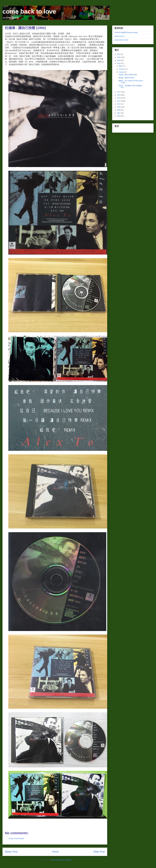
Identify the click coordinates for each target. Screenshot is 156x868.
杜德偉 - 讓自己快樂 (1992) (128, 75)
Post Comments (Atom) (61, 860)
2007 (119, 113)
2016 (119, 95)
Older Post (99, 852)
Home (55, 852)
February (122, 69)
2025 (119, 54)
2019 (119, 60)
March (121, 66)
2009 (119, 107)
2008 (119, 110)
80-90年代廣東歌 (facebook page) (126, 32)
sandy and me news (121, 40)
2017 (119, 92)
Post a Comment (16, 838)
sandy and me (119, 36)
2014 (119, 101)
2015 (119, 98)
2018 (119, 63)
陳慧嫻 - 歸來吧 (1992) (126, 78)
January (122, 72)
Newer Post (11, 852)
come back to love (29, 11)
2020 (119, 57)
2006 (119, 116)
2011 (119, 104)
